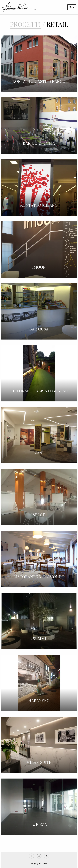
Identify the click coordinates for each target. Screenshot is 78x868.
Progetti (25, 24)
